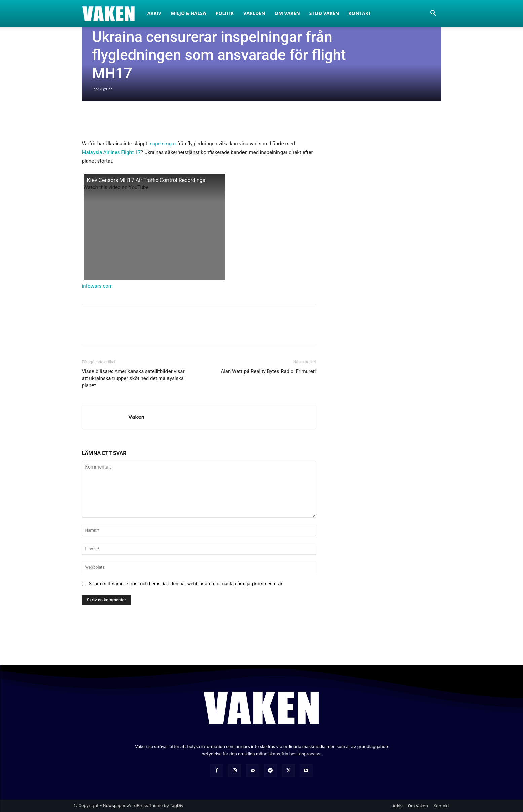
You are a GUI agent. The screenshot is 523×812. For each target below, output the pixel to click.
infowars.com (97, 286)
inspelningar (162, 144)
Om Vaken (287, 13)
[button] (433, 14)
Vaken (137, 417)
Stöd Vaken (324, 13)
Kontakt (360, 13)
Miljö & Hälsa (189, 13)
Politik (225, 13)
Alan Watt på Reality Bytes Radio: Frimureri (268, 371)
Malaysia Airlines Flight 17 (111, 152)
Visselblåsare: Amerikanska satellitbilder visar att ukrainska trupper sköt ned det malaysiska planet (133, 378)
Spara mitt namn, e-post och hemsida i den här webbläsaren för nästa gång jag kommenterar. (186, 584)
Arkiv (154, 13)
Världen (254, 13)
